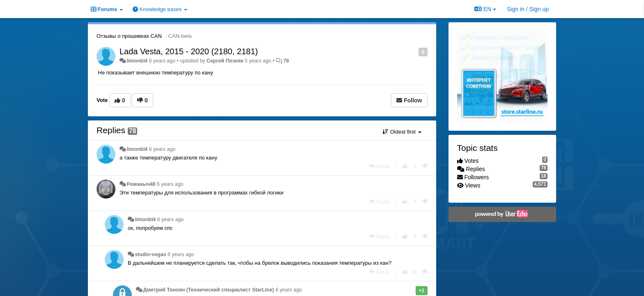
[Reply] (379, 166)
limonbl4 (137, 61)
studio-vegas (150, 254)
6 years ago (162, 149)
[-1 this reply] (425, 166)
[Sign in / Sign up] (528, 9)
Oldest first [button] (402, 132)
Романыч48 (141, 184)
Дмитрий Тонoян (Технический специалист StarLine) (208, 290)
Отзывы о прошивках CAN (129, 36)
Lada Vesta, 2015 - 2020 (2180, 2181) (189, 51)
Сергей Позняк (225, 61)
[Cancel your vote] (415, 166)
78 (286, 61)
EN (485, 9)
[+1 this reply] (405, 166)
